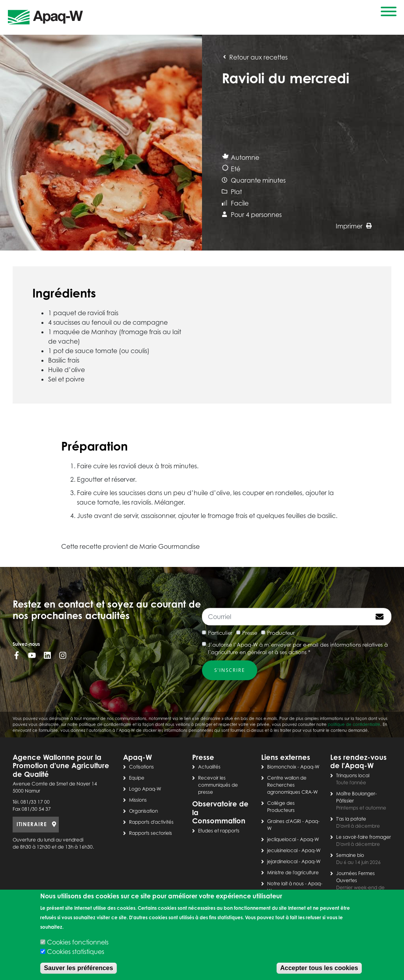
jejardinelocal (282, 861)
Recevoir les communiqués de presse (218, 785)
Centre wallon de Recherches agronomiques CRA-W (293, 785)
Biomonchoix (282, 767)
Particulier (220, 633)
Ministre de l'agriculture (293, 872)
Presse (250, 633)
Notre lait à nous (285, 884)
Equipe (137, 778)
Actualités (209, 767)
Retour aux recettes (255, 57)
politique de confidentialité (354, 724)
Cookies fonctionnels (78, 942)
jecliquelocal (281, 839)
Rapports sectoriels (151, 833)
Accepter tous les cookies (319, 968)
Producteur (281, 633)
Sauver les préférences (78, 968)
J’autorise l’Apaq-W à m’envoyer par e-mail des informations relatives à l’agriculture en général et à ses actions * (298, 649)
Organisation (143, 811)
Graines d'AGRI (284, 821)
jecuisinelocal (282, 850)
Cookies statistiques (76, 952)
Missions (138, 800)
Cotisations (141, 767)
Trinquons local (353, 775)
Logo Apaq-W (145, 789)
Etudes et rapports (219, 831)
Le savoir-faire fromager (364, 837)
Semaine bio (350, 855)
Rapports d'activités (151, 822)
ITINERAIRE (32, 824)
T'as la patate (351, 819)
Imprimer (354, 226)
